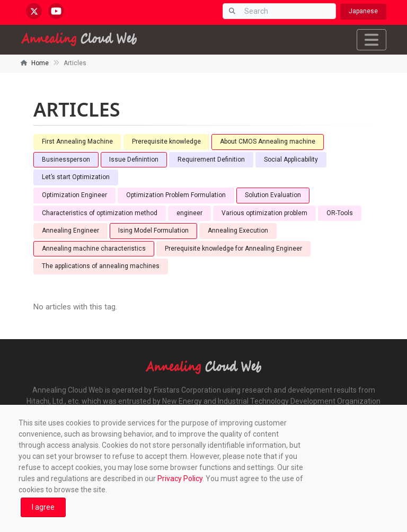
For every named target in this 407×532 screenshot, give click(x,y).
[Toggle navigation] (371, 40)
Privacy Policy (180, 478)
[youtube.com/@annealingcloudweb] (56, 11)
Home (40, 63)
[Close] (43, 507)
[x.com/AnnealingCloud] (34, 11)
